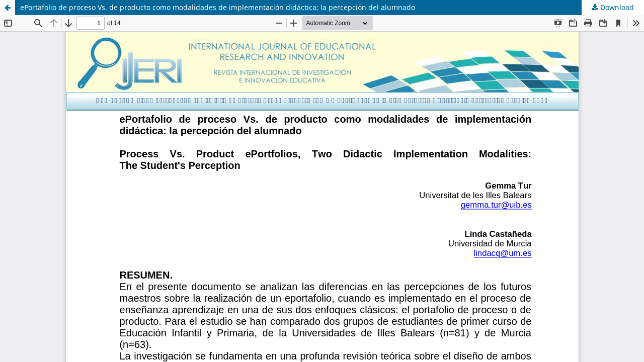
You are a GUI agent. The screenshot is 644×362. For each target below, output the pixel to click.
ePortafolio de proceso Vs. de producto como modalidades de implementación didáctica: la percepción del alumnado (218, 7)
